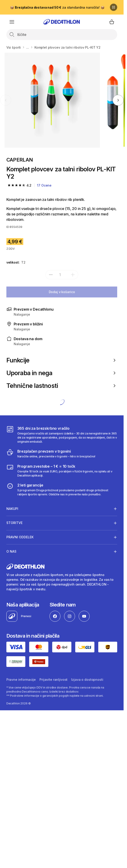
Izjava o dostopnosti (87, 680)
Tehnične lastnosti (62, 386)
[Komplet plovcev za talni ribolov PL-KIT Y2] (52, 100)
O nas (11, 551)
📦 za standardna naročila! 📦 (57, 7)
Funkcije (62, 360)
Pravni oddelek (20, 537)
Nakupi (12, 509)
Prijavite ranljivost (53, 680)
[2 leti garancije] (62, 489)
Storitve (14, 523)
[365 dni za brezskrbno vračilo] (62, 435)
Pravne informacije (21, 680)
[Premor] (114, 7)
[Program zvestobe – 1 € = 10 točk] (62, 471)
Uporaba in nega (62, 373)
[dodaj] (73, 275)
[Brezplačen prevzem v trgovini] (51, 454)
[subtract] (51, 275)
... (28, 47)
